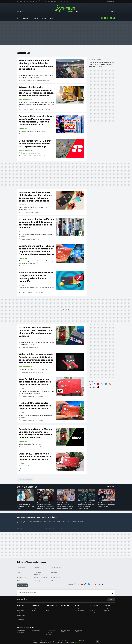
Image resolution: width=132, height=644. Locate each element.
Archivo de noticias (25, 480)
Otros (21, 232)
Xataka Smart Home (21, 616)
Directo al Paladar (66, 608)
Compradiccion (94, 613)
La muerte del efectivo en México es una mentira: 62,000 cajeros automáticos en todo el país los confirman (36, 223)
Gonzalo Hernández (29, 156)
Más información (79, 642)
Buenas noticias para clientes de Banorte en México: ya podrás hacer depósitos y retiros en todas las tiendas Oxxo (36, 120)
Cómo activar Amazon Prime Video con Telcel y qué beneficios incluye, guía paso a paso (25, 505)
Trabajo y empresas (25, 100)
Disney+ (103, 64)
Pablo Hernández (28, 447)
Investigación (31, 529)
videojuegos (38, 581)
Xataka (19, 608)
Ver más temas (22, 585)
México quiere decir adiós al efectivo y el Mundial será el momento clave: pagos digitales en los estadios (36, 64)
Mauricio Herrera (28, 471)
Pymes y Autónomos (107, 611)
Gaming (35, 18)
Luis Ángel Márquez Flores (31, 80)
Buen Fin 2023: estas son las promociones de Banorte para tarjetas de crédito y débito (35, 456)
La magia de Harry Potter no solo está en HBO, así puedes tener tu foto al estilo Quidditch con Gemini (86, 505)
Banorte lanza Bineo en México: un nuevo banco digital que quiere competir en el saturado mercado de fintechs (36, 433)
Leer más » (37, 78)
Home (44, 18)
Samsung (101, 62)
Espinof (48, 610)
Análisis (38, 529)
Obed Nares (26, 212)
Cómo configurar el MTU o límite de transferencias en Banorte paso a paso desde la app (36, 143)
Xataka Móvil (21, 610)
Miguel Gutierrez (28, 293)
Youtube (105, 18)
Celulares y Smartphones (38, 573)
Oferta (91, 62)
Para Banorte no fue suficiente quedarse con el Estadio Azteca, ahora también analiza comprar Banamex (36, 332)
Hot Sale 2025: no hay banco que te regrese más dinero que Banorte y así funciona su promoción (36, 277)
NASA (108, 62)
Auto (51, 18)
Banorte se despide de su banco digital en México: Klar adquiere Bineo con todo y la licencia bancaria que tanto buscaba (36, 196)
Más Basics (111, 487)
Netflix (96, 64)
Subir (110, 600)
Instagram (108, 18)
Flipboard (90, 387)
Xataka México (66, 9)
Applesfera (20, 613)
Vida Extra (34, 610)
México (19, 581)
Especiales (20, 572)
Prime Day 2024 (47, 529)
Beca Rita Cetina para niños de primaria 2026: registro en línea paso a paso (106, 505)
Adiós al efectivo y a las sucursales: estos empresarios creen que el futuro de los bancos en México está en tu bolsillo (37, 91)
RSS (110, 384)
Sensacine (49, 608)
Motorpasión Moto (80, 610)
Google (109, 64)
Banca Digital (23, 73)
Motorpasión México (79, 631)
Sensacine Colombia (49, 633)
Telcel (53, 581)
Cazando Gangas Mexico (56, 568)
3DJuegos (34, 608)
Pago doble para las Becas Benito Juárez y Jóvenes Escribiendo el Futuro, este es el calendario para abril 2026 (46, 505)
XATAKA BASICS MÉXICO (27, 487)
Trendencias (93, 608)
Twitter (102, 18)
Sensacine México (51, 630)
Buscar (112, 593)
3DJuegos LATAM (36, 630)
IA (95, 62)
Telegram (106, 384)
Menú (22, 12)
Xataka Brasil (21, 633)
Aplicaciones (55, 572)
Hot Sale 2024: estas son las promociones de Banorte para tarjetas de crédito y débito (35, 406)
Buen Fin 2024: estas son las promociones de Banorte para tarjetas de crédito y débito (35, 382)
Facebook (99, 18)
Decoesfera (93, 610)
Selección (25, 18)
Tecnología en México (59, 529)
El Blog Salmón (108, 608)
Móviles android (72, 529)
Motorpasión (79, 608)
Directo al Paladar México (66, 631)
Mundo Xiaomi (21, 619)
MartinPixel (27, 134)
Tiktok (114, 18)
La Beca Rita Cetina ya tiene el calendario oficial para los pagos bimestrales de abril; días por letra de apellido (66, 505)
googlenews (111, 18)
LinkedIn (94, 387)
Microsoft (92, 67)
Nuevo (110, 12)
